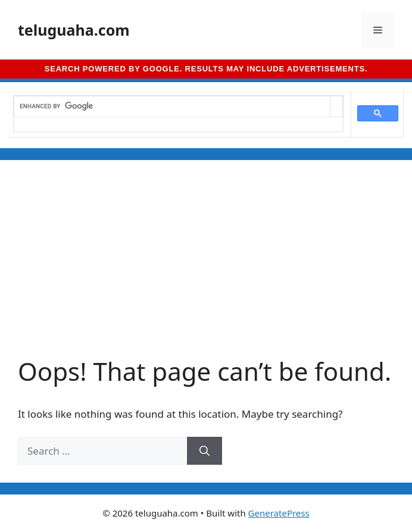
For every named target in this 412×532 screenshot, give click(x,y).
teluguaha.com (74, 30)
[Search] (205, 451)
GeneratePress (279, 513)
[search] (172, 107)
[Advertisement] (206, 267)
